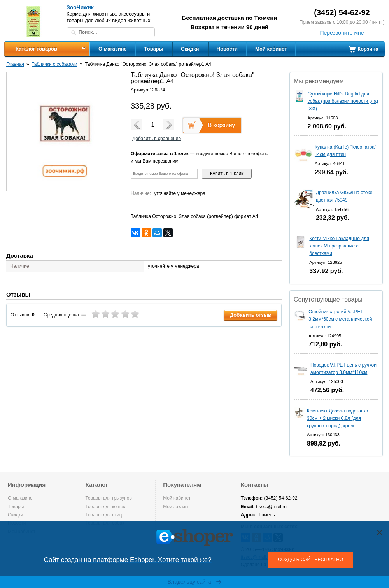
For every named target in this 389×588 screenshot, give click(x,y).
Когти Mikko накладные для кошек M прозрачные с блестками (339, 246)
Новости (227, 49)
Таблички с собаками (54, 64)
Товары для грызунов (109, 498)
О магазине (113, 49)
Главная (15, 64)
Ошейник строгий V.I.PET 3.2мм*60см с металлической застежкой (340, 319)
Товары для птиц (104, 515)
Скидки (190, 49)
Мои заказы (176, 507)
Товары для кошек (105, 507)
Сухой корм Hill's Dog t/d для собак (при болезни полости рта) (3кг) (343, 101)
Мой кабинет (271, 49)
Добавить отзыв (251, 315)
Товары (154, 49)
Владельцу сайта (195, 582)
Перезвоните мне (342, 33)
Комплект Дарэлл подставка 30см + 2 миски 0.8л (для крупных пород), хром (337, 418)
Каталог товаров (36, 49)
